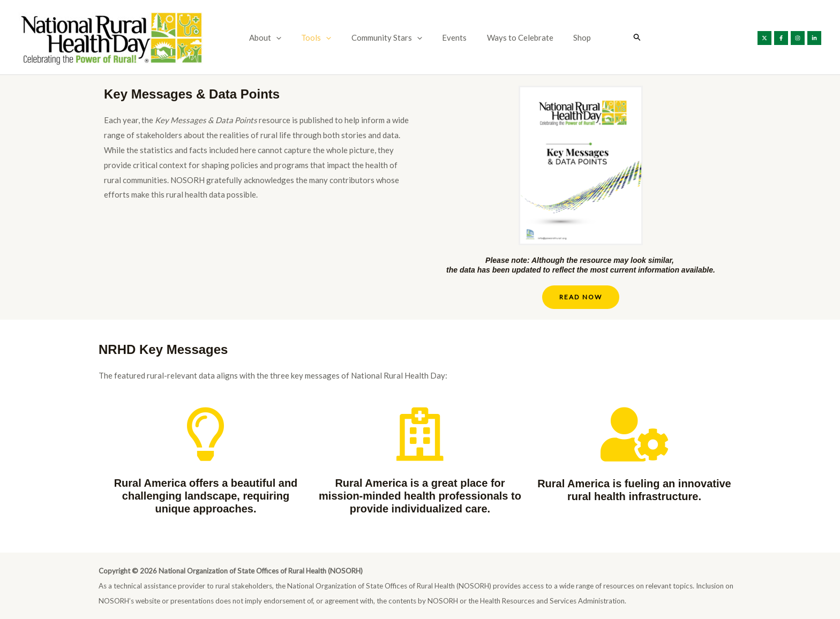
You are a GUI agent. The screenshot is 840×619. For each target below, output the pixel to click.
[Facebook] (781, 38)
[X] (764, 38)
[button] (286, 37)
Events (453, 37)
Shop (572, 37)
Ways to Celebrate (514, 37)
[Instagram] (798, 38)
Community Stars (389, 37)
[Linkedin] (814, 38)
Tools (322, 37)
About (275, 37)
